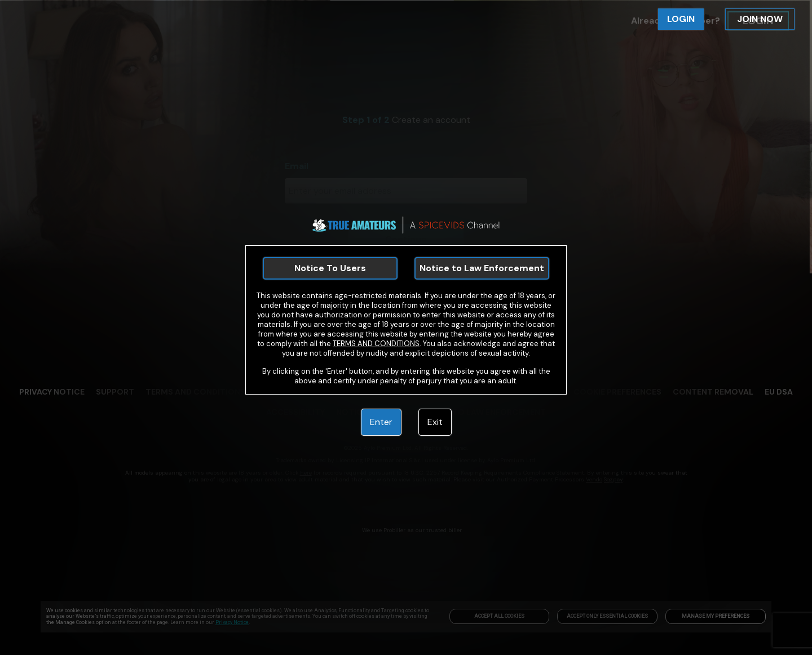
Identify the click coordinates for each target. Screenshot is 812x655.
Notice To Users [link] (330, 268)
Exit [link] (435, 422)
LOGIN (681, 19)
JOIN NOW (760, 19)
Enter (381, 422)
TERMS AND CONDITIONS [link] (376, 344)
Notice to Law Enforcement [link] (482, 268)
